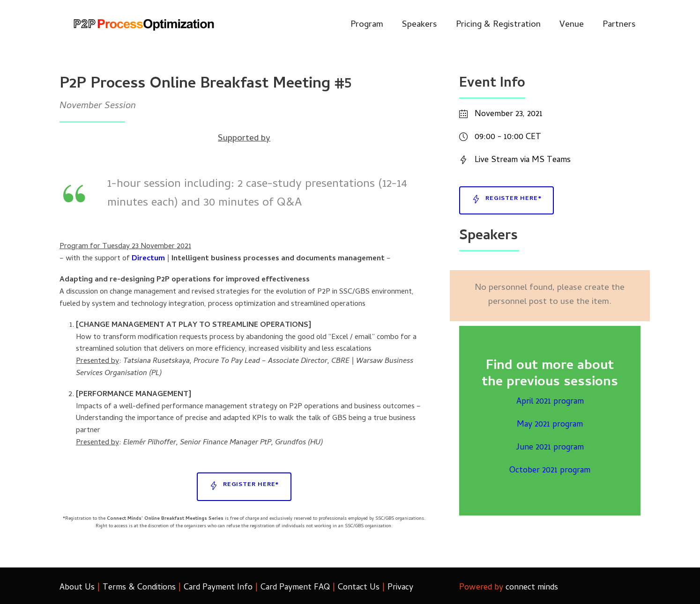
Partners (619, 25)
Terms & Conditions (139, 588)
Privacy (400, 588)
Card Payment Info (218, 588)
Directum (148, 259)
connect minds (532, 588)
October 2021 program (550, 471)
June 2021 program (550, 448)
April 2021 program (550, 402)
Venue (572, 25)
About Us (77, 588)
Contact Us (359, 588)
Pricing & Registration (498, 25)
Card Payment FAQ (295, 588)
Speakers (420, 25)
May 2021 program (550, 425)
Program (367, 25)
